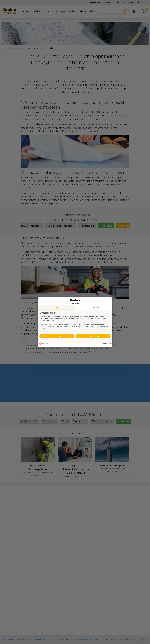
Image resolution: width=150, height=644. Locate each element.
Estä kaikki (57, 336)
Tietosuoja (107, 343)
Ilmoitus (56, 307)
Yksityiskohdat (94, 307)
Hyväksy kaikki (93, 336)
